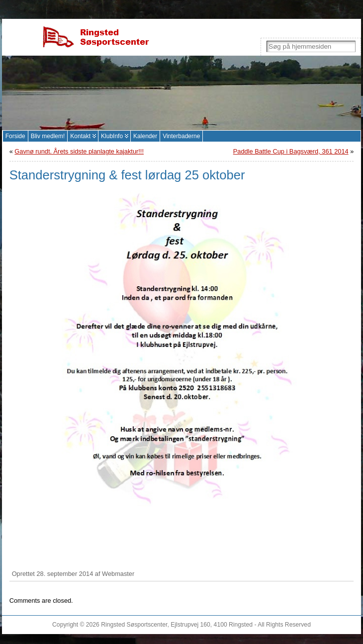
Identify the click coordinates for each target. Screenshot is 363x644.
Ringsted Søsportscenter (134, 625)
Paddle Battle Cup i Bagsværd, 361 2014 (291, 151)
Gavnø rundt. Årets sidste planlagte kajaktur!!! (79, 151)
